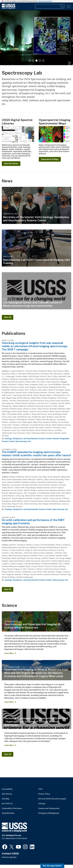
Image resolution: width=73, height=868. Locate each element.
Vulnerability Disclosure (12, 808)
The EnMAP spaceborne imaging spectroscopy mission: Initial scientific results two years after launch (36, 454)
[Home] (9, 8)
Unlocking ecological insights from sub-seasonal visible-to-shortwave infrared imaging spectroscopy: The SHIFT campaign (35, 346)
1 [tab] (30, 61)
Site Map (6, 799)
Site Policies (7, 794)
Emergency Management (49, 813)
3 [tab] (36, 61)
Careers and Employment (49, 808)
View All (8, 317)
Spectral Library (11, 164)
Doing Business (8, 813)
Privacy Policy (44, 794)
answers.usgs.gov (9, 857)
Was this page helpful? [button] (52, 866)
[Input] (50, 6)
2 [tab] (33, 61)
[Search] (62, 6)
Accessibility (7, 789)
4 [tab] (40, 61)
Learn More (9, 653)
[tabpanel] (36, 38)
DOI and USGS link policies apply (52, 799)
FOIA (40, 789)
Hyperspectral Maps (50, 159)
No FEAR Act (7, 804)
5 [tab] (43, 61)
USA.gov (42, 804)
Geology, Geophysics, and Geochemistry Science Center (28, 439)
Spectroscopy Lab (23, 441)
